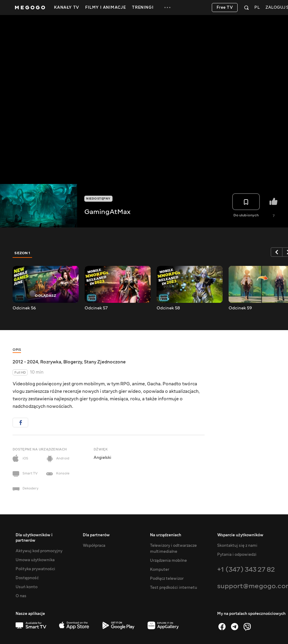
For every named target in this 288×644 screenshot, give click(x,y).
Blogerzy (73, 362)
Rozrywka (51, 362)
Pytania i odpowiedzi (237, 555)
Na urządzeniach (166, 535)
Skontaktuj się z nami (237, 546)
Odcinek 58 (168, 308)
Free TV (225, 8)
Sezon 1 (22, 253)
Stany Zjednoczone (105, 362)
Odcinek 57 (96, 308)
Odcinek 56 (24, 308)
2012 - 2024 (25, 362)
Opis (17, 350)
